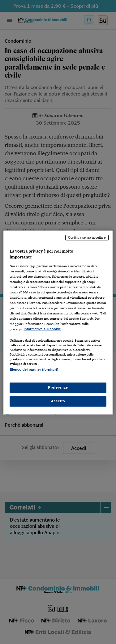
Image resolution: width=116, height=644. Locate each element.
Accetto (58, 401)
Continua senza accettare (87, 237)
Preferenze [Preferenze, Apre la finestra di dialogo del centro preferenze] (58, 387)
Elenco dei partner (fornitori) (34, 369)
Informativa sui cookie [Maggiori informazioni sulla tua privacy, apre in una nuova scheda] (42, 329)
